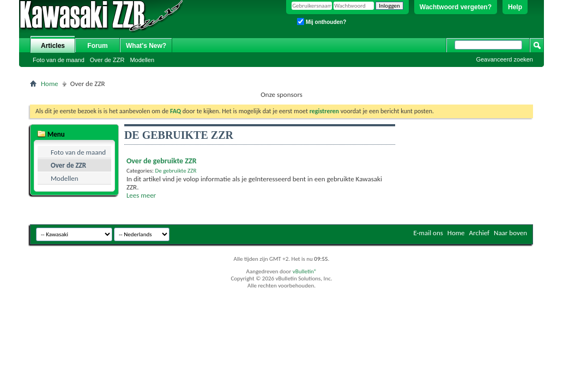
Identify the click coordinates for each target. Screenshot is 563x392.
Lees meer (141, 195)
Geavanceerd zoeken (504, 59)
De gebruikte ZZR (175, 171)
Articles (53, 46)
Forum (97, 46)
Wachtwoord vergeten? (456, 7)
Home (50, 84)
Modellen (142, 60)
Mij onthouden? (322, 22)
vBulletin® (305, 271)
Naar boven (510, 233)
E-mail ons (428, 233)
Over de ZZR (107, 60)
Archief (480, 233)
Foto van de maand (59, 60)
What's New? (146, 46)
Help (515, 7)
